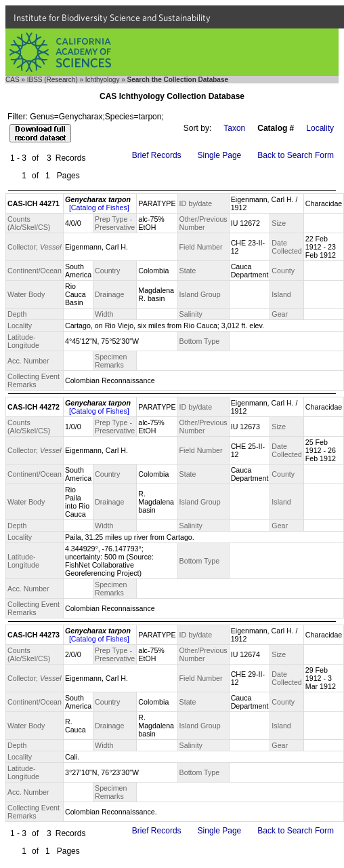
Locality (320, 128)
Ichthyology (103, 80)
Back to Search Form (296, 155)
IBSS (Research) (52, 80)
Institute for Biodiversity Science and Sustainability (112, 18)
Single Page (220, 155)
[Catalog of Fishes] (99, 208)
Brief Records (157, 155)
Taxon (234, 128)
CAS (13, 80)
